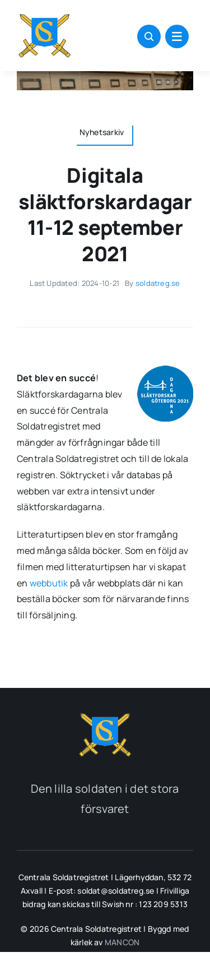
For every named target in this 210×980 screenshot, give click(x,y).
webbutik (49, 583)
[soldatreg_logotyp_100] (45, 16)
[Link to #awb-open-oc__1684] (177, 36)
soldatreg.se (158, 283)
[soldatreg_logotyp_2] (105, 715)
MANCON (122, 942)
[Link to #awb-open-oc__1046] (149, 36)
